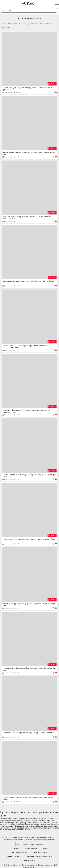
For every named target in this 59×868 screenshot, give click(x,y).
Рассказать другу (19, 852)
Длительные (32, 24)
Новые (4, 24)
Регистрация (31, 848)
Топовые (23, 24)
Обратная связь (40, 852)
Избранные (5, 27)
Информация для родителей (39, 857)
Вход (45, 848)
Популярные (13, 24)
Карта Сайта (29, 861)
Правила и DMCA (14, 857)
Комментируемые (46, 24)
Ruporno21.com (21, 837)
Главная (16, 848)
